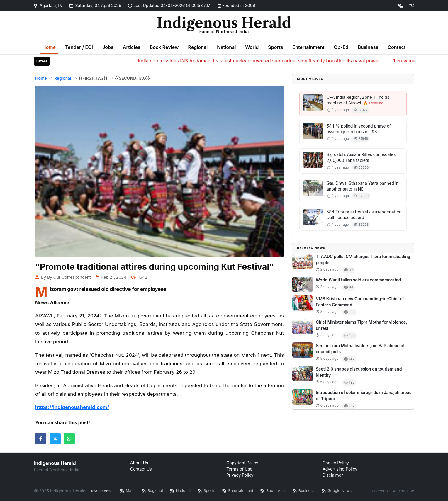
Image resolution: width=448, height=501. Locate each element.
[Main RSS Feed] (127, 491)
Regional (198, 47)
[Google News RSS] (337, 491)
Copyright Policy (242, 463)
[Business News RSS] (304, 491)
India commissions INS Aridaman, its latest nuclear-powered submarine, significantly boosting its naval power (270, 61)
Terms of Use (239, 469)
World (252, 47)
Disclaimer (333, 475)
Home (49, 47)
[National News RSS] (180, 491)
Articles (132, 47)
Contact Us (141, 469)
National (226, 47)
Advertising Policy (340, 469)
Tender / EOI (79, 47)
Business (368, 47)
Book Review (164, 47)
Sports (275, 47)
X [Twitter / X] (394, 491)
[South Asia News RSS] (273, 491)
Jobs (108, 47)
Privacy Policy (240, 475)
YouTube (406, 491)
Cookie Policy (336, 463)
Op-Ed (341, 47)
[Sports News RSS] (206, 491)
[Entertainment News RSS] (238, 491)
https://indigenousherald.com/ (72, 407)
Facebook (381, 491)
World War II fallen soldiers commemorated (358, 280)
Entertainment (308, 47)
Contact (397, 47)
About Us (139, 463)
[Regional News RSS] (152, 491)
